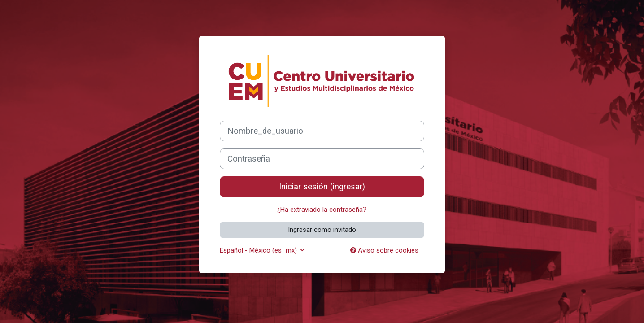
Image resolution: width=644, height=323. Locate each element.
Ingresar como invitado (322, 230)
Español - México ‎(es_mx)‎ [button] (259, 250)
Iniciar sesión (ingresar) (322, 187)
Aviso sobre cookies (384, 250)
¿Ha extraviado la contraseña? (322, 210)
